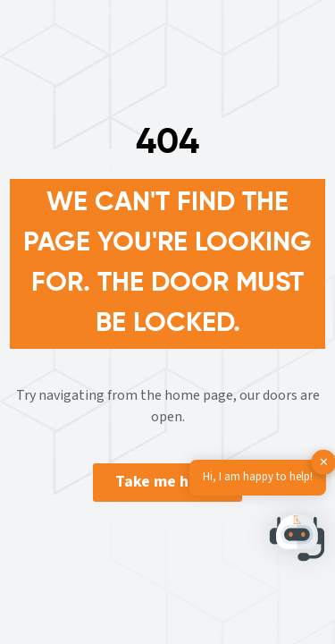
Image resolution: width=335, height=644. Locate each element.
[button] (297, 541)
